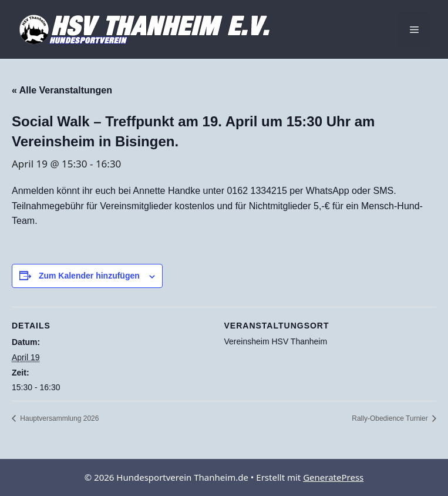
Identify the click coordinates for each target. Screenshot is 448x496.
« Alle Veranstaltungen (62, 90)
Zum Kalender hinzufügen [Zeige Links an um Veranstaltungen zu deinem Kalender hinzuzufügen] (89, 276)
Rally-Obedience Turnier (391, 418)
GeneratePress (333, 477)
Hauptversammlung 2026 (58, 418)
